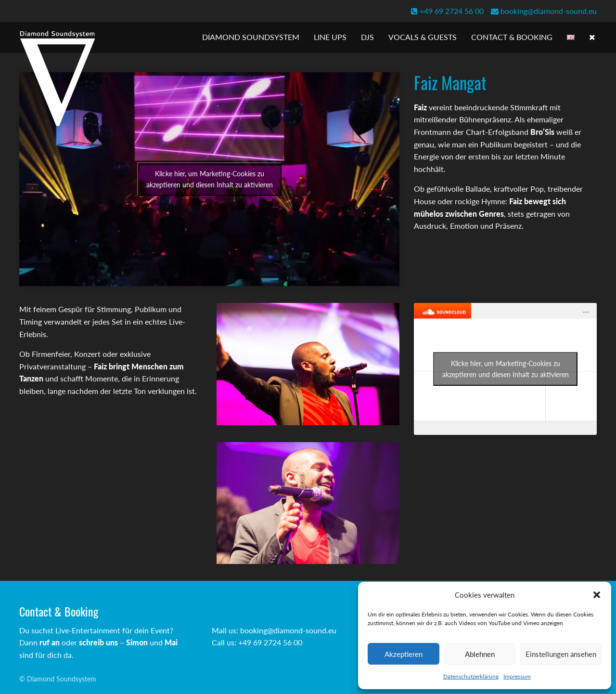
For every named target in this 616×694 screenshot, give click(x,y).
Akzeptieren (404, 654)
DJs (367, 37)
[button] (597, 595)
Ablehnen (480, 654)
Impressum (517, 676)
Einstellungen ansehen (561, 654)
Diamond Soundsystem (251, 37)
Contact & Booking (512, 37)
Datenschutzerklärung (471, 676)
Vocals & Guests (423, 37)
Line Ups (330, 37)
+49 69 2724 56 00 (447, 11)
